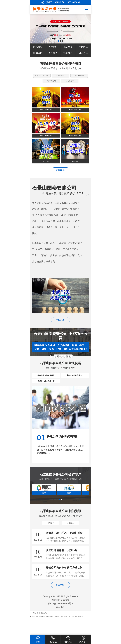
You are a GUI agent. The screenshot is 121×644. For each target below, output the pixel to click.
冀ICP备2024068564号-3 (61, 620)
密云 (79, 633)
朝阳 (43, 633)
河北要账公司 (42, 629)
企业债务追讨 (60, 76)
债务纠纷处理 (79, 76)
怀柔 (73, 633)
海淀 (52, 633)
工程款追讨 (70, 83)
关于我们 (53, 47)
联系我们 (68, 53)
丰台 (45, 633)
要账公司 (35, 629)
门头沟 (56, 633)
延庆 (82, 633)
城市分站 (83, 53)
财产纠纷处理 (51, 83)
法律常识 (70, 539)
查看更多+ (61, 179)
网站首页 (38, 47)
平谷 (76, 633)
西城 (40, 633)
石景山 (49, 633)
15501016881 (63, 365)
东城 (37, 633)
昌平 (67, 633)
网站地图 (60, 624)
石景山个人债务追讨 (42, 76)
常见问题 (83, 47)
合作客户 (53, 53)
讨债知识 (51, 539)
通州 (62, 633)
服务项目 (68, 47)
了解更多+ (61, 328)
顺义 (65, 633)
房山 (59, 633)
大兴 (70, 633)
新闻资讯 (38, 53)
